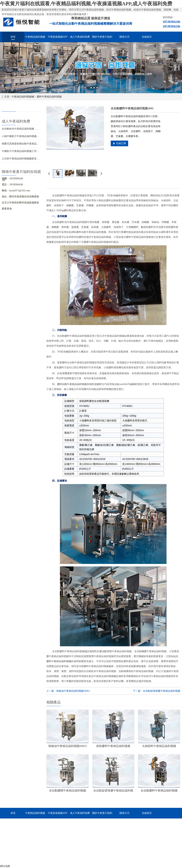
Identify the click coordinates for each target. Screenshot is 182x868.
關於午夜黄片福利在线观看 (102, 39)
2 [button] (88, 88)
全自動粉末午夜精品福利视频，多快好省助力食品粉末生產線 (35, 129)
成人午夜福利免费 (80, 37)
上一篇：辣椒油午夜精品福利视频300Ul (68, 691)
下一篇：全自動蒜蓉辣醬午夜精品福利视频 (157, 691)
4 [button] (94, 88)
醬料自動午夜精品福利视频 (72, 384)
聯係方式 (124, 37)
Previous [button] (7, 68)
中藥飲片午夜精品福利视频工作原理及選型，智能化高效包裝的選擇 (39, 151)
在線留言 (147, 37)
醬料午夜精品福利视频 (49, 97)
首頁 (13, 37)
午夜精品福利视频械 (35, 39)
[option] (91, 68)
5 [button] (97, 88)
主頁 (7, 97)
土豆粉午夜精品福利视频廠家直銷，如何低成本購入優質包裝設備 (38, 159)
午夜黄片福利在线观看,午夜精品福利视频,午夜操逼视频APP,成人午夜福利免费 (86, 4)
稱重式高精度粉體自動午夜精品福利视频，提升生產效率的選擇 (37, 144)
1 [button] (85, 88)
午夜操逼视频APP (58, 37)
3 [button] (91, 88)
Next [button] (175, 68)
